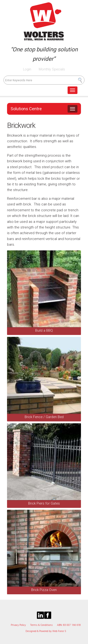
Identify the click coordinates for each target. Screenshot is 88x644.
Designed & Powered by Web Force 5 (46, 631)
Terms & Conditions (41, 625)
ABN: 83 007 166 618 (69, 625)
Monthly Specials (51, 69)
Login (27, 69)
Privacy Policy (18, 625)
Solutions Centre (26, 109)
